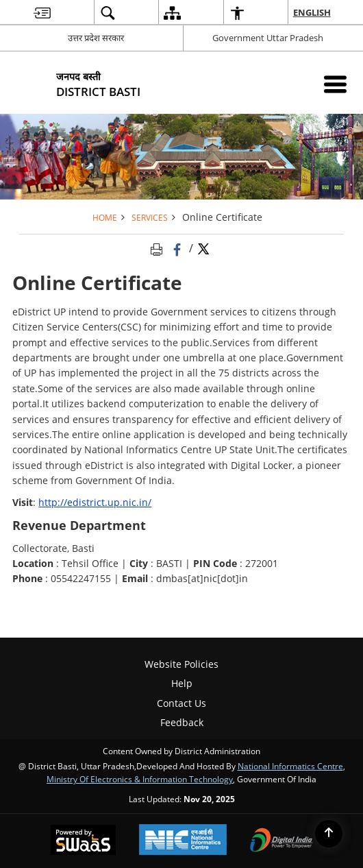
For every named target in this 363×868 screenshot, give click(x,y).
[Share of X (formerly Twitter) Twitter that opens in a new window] (203, 248)
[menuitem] (42, 13)
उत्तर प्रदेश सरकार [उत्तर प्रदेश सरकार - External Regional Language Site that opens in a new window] (96, 38)
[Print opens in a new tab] (159, 248)
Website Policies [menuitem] (181, 664)
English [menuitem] (313, 12)
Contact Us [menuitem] (181, 703)
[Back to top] (329, 834)
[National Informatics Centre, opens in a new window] (183, 841)
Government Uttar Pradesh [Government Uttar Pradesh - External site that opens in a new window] (268, 38)
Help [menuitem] (182, 683)
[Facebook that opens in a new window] (178, 248)
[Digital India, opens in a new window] (281, 841)
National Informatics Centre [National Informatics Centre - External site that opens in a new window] (290, 766)
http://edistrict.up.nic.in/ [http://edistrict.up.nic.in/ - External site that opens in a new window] (95, 502)
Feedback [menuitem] (182, 722)
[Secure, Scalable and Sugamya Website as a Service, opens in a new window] (83, 841)
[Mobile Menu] (335, 84)
